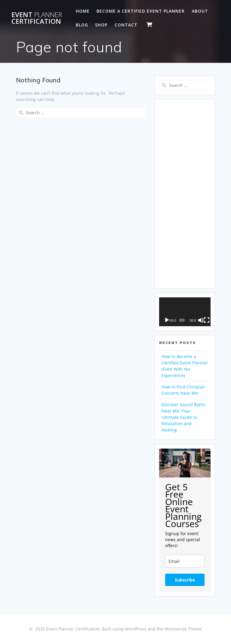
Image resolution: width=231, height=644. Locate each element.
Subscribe (185, 580)
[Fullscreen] (207, 320)
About (200, 11)
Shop (101, 25)
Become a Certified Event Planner (141, 11)
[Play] (167, 320)
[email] (185, 561)
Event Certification (37, 18)
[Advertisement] (185, 194)
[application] (185, 312)
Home (83, 11)
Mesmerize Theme (183, 629)
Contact (126, 25)
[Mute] (201, 320)
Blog (82, 25)
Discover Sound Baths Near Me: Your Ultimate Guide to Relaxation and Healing (183, 417)
